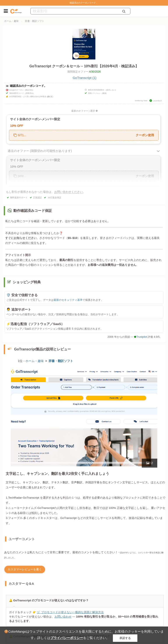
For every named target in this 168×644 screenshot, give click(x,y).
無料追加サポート (19, 198)
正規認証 (37, 198)
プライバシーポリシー (67, 638)
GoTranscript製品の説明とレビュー (43, 349)
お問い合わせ (63, 617)
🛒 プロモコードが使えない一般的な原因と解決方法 (70, 612)
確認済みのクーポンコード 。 (84, 3)
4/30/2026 (95, 72)
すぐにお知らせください (21, 238)
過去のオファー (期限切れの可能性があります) (40, 151)
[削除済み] (29, 93)
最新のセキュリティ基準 (68, 300)
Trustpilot (140, 337)
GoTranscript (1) (85, 78)
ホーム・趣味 (11, 21)
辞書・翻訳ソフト (35, 21)
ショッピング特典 (27, 282)
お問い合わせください (68, 192)
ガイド (50, 97)
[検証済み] (29, 90)
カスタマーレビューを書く (25, 569)
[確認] (104, 93)
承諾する (125, 638)
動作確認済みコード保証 (33, 211)
